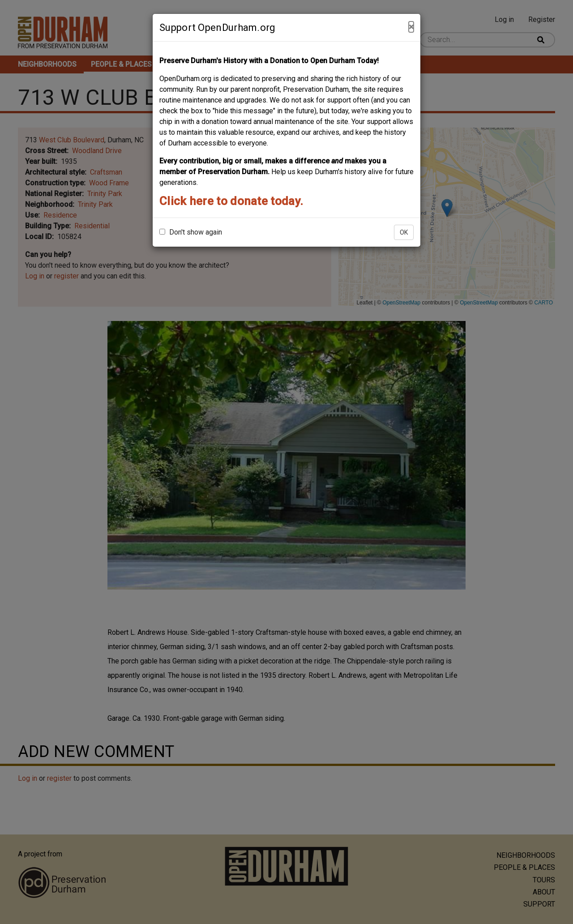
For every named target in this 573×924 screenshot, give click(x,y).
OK (404, 232)
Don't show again (191, 232)
